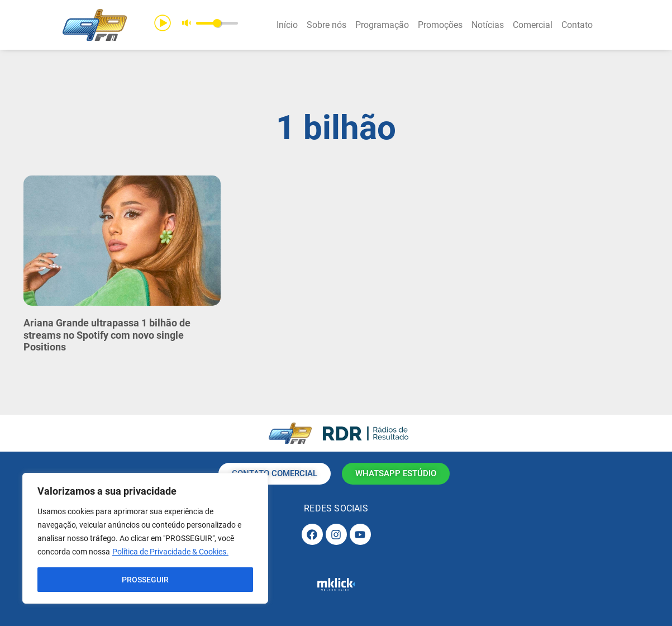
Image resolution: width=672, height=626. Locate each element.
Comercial (533, 25)
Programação (382, 25)
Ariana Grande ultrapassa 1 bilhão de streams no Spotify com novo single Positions (107, 335)
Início (287, 25)
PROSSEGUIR (145, 580)
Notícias (488, 25)
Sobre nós (327, 25)
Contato (577, 25)
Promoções (440, 25)
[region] (145, 538)
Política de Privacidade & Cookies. (170, 552)
